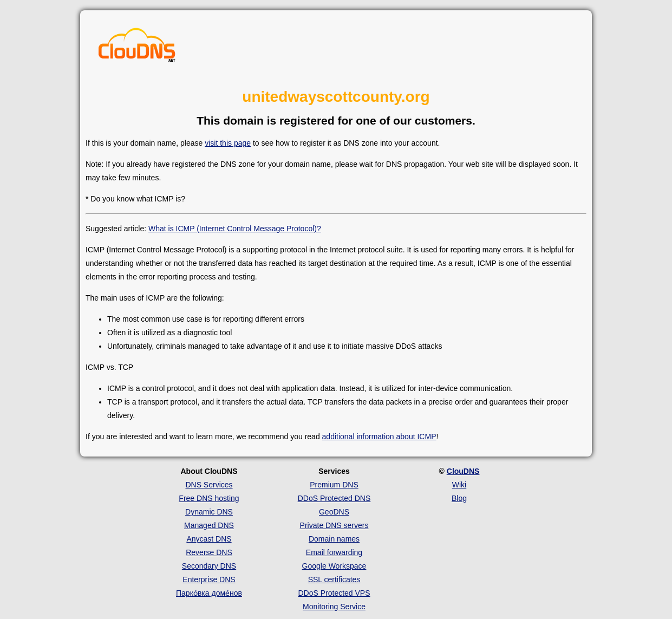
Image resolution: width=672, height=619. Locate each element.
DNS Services (209, 485)
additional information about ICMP (379, 436)
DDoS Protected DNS (334, 498)
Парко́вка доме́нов (209, 593)
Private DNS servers (334, 525)
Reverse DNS (209, 552)
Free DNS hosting (209, 498)
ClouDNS (463, 471)
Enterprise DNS (209, 579)
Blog (459, 498)
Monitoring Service (334, 607)
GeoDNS (334, 512)
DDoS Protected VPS (334, 593)
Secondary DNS (209, 566)
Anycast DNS (209, 539)
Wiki (459, 485)
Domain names (334, 539)
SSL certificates (334, 579)
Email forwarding (334, 552)
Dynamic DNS (209, 512)
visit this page (228, 143)
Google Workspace (334, 566)
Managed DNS (209, 525)
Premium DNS (334, 485)
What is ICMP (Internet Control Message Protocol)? (235, 229)
